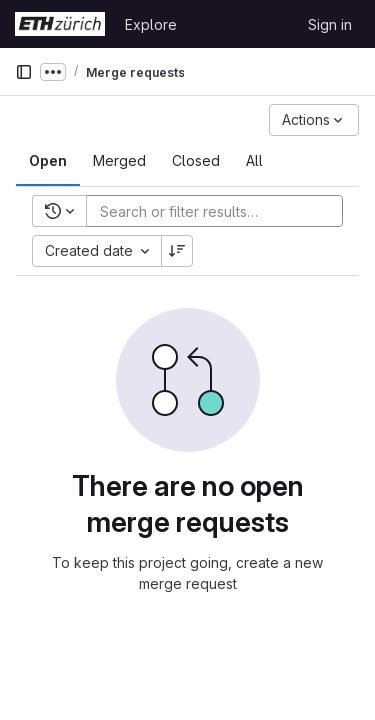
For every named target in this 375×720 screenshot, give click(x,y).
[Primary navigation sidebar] (24, 72)
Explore (151, 24)
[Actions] (314, 120)
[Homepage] (60, 24)
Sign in (330, 24)
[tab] (48, 161)
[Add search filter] (220, 211)
